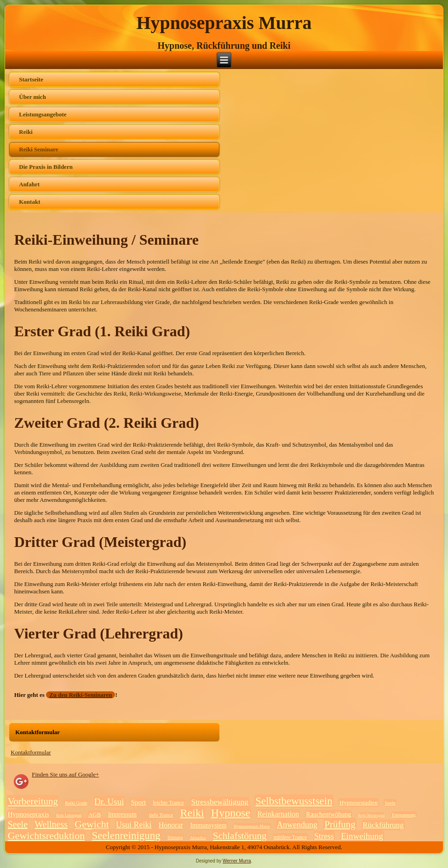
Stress (324, 836)
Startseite (31, 79)
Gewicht (92, 824)
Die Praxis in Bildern (46, 167)
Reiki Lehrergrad (69, 815)
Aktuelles (198, 838)
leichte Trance (169, 803)
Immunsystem (208, 825)
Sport (139, 802)
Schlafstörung (240, 836)
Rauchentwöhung (328, 814)
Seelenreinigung (126, 836)
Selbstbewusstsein (294, 801)
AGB (95, 814)
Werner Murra (237, 861)
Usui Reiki (134, 825)
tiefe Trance (161, 815)
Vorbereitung (33, 801)
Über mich (32, 97)
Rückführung (383, 825)
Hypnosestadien (359, 802)
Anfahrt (29, 184)
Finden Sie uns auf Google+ (65, 774)
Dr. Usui (109, 802)
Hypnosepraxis (29, 814)
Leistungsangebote (43, 114)
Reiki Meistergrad (372, 815)
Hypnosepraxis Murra (224, 23)
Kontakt (29, 202)
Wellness (51, 824)
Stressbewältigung (220, 802)
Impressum (122, 814)
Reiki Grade (76, 803)
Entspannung (404, 815)
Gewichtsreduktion (46, 836)
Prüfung (340, 824)
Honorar (171, 825)
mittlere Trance (290, 837)
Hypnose (231, 813)
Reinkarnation (278, 814)
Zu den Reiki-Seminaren (80, 695)
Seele (390, 803)
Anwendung (297, 825)
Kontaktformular (31, 752)
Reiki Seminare (38, 149)
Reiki (26, 132)
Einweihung (362, 836)
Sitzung (175, 837)
